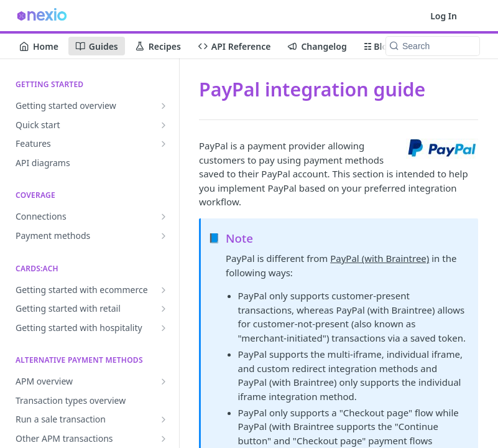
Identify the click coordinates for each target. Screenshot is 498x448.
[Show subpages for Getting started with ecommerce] (164, 290)
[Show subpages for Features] (164, 144)
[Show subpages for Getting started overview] (164, 106)
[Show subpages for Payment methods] (164, 236)
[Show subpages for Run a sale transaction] (164, 419)
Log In (444, 16)
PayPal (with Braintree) (380, 258)
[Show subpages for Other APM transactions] (164, 439)
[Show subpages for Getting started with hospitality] (164, 328)
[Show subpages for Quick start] (164, 125)
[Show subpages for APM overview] (164, 381)
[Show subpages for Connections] (164, 217)
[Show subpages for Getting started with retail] (164, 309)
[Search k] (433, 46)
